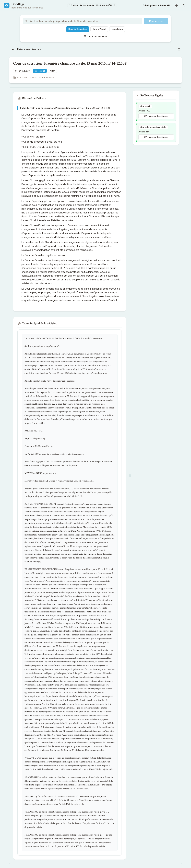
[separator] (130, 476)
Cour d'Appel (99, 29)
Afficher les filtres (95, 37)
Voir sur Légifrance (156, 116)
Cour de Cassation (78, 29)
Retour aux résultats (26, 49)
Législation (117, 29)
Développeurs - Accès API (156, 5)
